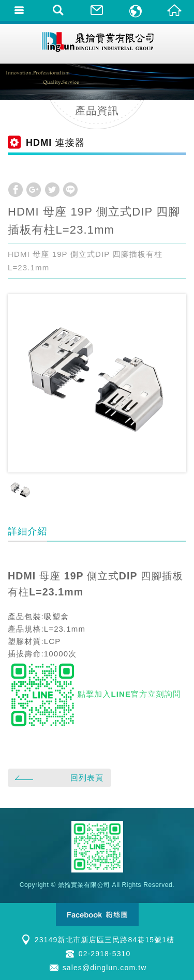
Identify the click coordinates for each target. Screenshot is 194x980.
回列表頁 (58, 778)
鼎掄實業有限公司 (97, 44)
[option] (97, 383)
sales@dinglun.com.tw (105, 968)
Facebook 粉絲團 (97, 915)
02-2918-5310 (105, 954)
